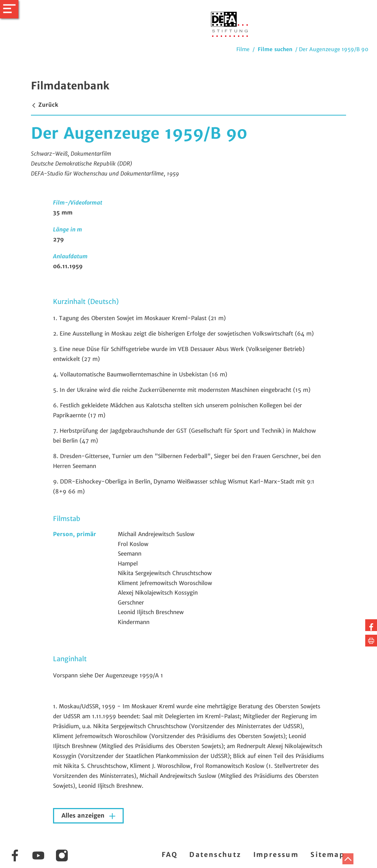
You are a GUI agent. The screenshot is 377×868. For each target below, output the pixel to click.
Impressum (276, 855)
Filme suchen (275, 49)
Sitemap (327, 855)
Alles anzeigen (84, 816)
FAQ (170, 855)
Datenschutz (215, 855)
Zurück (45, 105)
